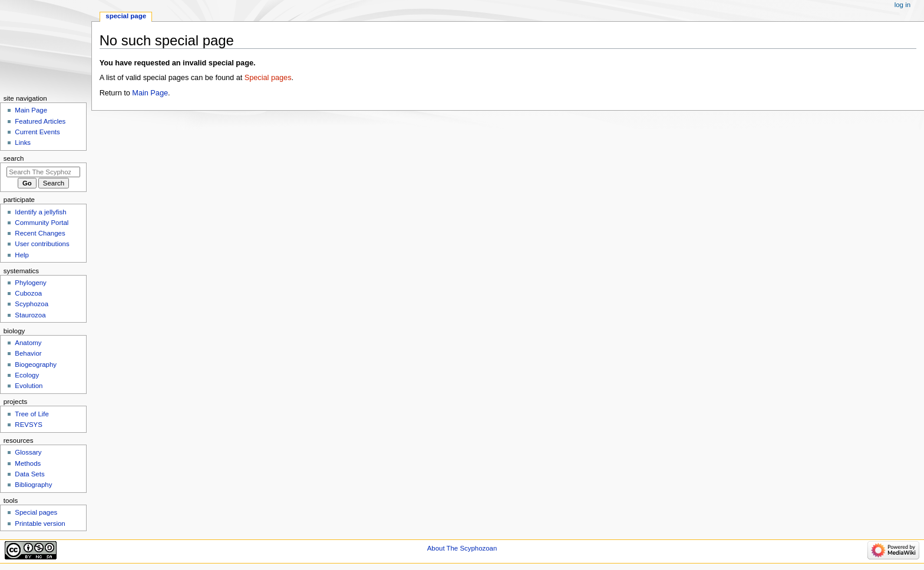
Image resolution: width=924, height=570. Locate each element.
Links (23, 142)
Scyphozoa (32, 304)
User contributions (42, 244)
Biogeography (36, 364)
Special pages (268, 78)
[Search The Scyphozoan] (43, 172)
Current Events (37, 132)
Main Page (150, 93)
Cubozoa (28, 293)
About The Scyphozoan (462, 548)
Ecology (27, 375)
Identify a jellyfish (40, 212)
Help (22, 255)
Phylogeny (31, 283)
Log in (902, 5)
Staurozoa (30, 315)
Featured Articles (40, 121)
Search (14, 158)
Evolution (29, 386)
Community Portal (42, 223)
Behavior (28, 353)
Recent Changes (40, 233)
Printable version (40, 523)
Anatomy (28, 343)
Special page (126, 16)
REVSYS (28, 425)
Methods (28, 463)
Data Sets (29, 474)
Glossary (28, 452)
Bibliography (33, 485)
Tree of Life (32, 414)
